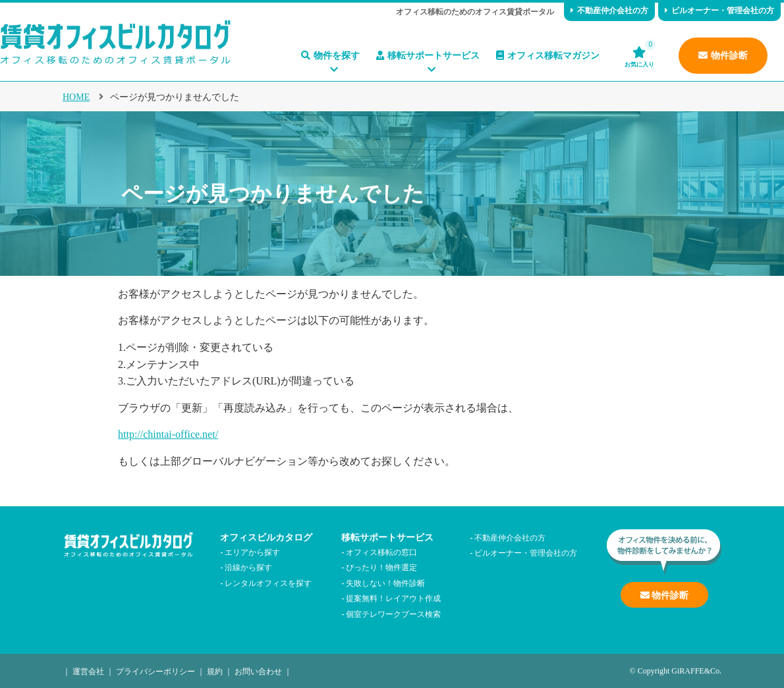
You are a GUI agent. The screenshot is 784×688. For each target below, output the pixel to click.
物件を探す (330, 56)
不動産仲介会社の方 (609, 11)
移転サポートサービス (428, 56)
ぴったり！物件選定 (381, 567)
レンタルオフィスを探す (268, 582)
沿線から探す (248, 567)
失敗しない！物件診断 (385, 582)
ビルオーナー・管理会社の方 (719, 11)
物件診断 (723, 56)
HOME (76, 97)
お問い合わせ (258, 671)
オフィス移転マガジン (548, 56)
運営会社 (88, 671)
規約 (215, 671)
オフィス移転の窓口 (381, 551)
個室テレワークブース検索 (393, 613)
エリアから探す (252, 551)
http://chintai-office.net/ (168, 434)
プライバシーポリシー (155, 671)
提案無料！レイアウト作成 (393, 597)
